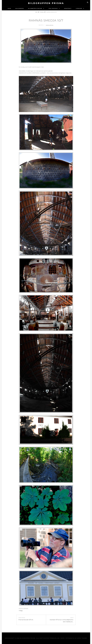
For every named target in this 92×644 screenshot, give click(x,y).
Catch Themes (82, 638)
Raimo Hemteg (50, 25)
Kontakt (68, 8)
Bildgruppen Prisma (46, 3)
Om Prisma (53, 8)
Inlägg (42, 12)
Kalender (20, 8)
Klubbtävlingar (35, 8)
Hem (9, 8)
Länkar (79, 8)
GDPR (62, 638)
